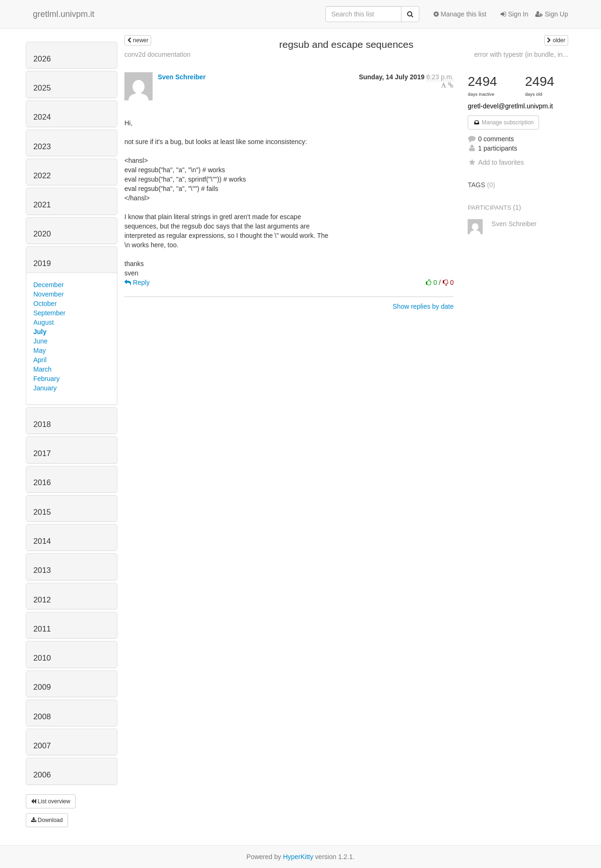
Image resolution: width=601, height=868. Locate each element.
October (45, 304)
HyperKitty (298, 857)
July (40, 332)
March (42, 369)
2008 (42, 717)
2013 (42, 570)
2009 (42, 687)
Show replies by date (423, 306)
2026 (42, 59)
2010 (42, 658)
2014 (42, 541)
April (40, 360)
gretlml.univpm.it (64, 14)
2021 (42, 205)
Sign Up (552, 14)
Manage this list (460, 14)
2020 (42, 234)
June (40, 341)
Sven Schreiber (182, 77)
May (39, 350)
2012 (42, 600)
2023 (42, 147)
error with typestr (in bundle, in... (521, 54)
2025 (42, 88)
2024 (42, 117)
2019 (42, 263)
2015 (42, 512)
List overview (51, 801)
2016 (42, 483)
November (49, 294)
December (49, 285)
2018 (42, 424)
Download (47, 820)
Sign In (514, 14)
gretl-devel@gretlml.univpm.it (510, 106)
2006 (42, 775)
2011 (42, 629)
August (44, 322)
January (45, 388)
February (46, 379)
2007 (42, 746)
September (49, 313)
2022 (42, 176)
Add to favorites (496, 162)
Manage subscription (503, 122)
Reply (137, 282)
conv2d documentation (158, 54)
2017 (42, 453)
